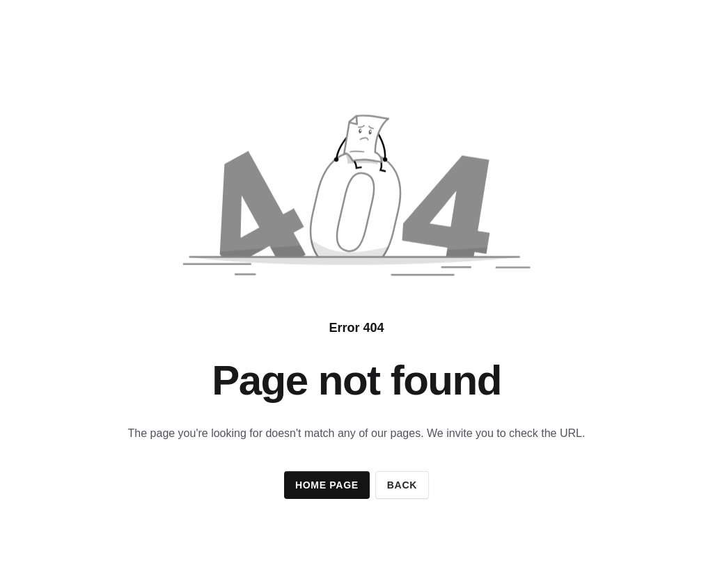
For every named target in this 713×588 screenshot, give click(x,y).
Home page (327, 485)
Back (402, 485)
